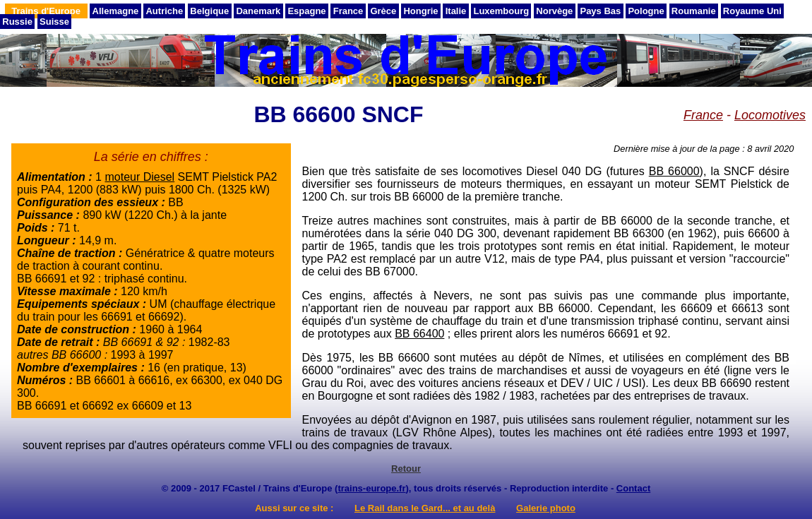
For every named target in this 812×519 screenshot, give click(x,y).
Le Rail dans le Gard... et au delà (425, 508)
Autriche (164, 11)
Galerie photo (546, 508)
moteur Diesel (139, 177)
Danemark (258, 11)
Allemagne (116, 11)
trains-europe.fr (371, 488)
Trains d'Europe (46, 11)
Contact (633, 488)
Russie (17, 22)
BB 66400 (419, 334)
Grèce (383, 11)
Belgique (209, 11)
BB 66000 (674, 171)
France (348, 11)
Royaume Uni (752, 11)
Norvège (554, 11)
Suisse (54, 22)
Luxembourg (501, 11)
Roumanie (694, 11)
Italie (456, 11)
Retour (406, 469)
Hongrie (420, 11)
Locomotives (770, 115)
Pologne (646, 11)
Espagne (306, 11)
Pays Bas (600, 11)
